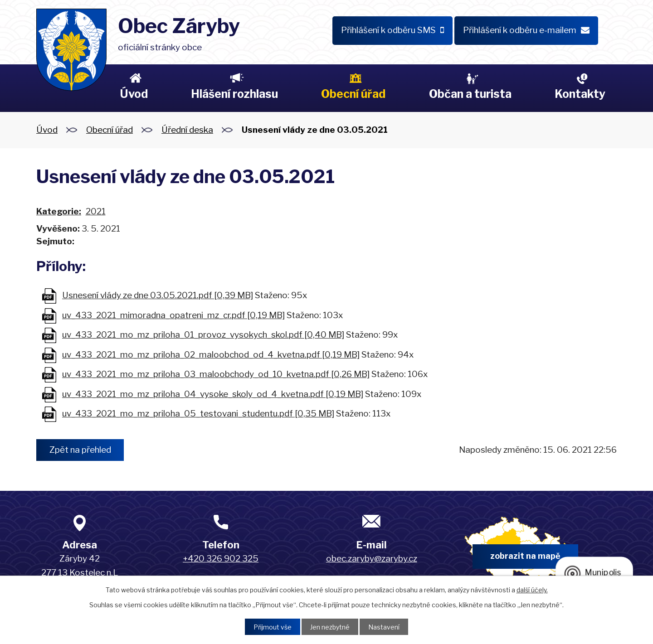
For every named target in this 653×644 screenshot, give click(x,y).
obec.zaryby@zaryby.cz (372, 559)
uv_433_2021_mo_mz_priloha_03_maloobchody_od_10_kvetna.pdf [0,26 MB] (216, 374)
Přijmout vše (273, 627)
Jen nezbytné (330, 627)
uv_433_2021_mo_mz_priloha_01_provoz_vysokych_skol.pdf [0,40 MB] (203, 335)
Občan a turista (470, 94)
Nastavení (384, 627)
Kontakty (580, 94)
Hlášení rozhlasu (234, 94)
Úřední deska (187, 130)
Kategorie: (59, 211)
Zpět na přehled (80, 450)
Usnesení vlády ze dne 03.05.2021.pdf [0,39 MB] (158, 295)
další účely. (532, 590)
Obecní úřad (353, 94)
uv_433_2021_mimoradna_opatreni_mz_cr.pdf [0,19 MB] (173, 315)
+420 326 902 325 (221, 559)
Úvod (134, 94)
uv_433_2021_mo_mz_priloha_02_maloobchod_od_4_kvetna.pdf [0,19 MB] (211, 355)
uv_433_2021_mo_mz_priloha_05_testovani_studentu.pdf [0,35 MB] (198, 414)
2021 (96, 211)
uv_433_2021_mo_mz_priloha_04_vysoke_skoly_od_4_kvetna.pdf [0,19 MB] (213, 394)
